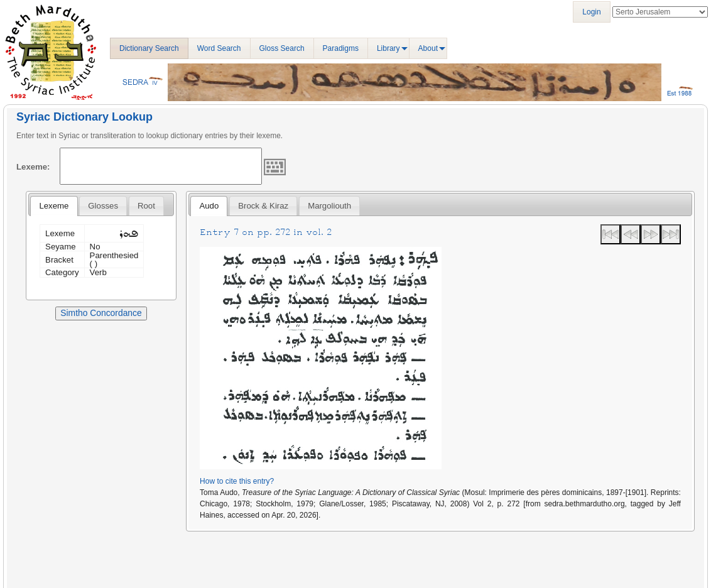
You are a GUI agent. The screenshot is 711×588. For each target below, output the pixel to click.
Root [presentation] (146, 206)
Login (591, 12)
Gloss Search (282, 48)
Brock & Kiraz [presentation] (263, 206)
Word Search (219, 48)
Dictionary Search (149, 48)
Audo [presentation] (209, 206)
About (428, 48)
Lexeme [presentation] (54, 206)
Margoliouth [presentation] (329, 206)
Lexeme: (33, 167)
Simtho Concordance (101, 313)
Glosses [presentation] (103, 206)
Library (388, 48)
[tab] (54, 206)
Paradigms (341, 48)
